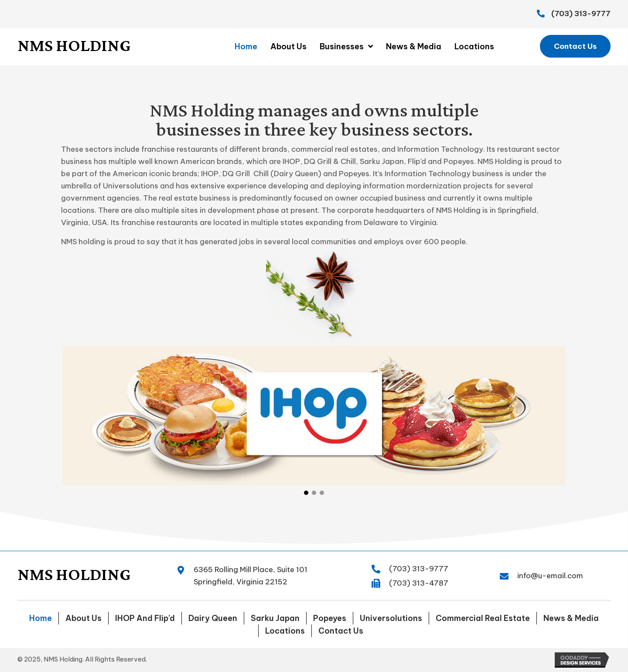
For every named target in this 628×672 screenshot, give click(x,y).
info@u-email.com (550, 576)
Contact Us (341, 631)
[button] (575, 46)
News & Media (571, 618)
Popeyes (330, 618)
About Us (84, 618)
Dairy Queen (213, 618)
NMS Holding (74, 45)
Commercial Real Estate (483, 618)
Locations (285, 631)
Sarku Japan (275, 618)
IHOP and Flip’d (145, 618)
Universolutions (391, 618)
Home (41, 618)
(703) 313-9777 (581, 14)
